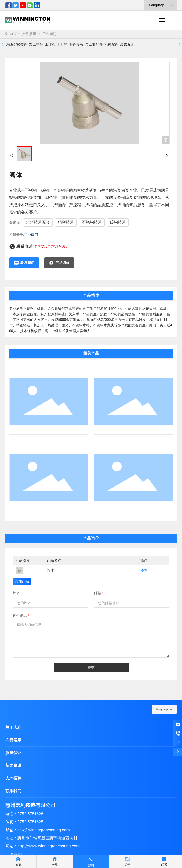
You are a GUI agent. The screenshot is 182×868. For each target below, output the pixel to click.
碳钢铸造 (118, 222)
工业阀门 (49, 34)
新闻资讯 (13, 766)
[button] (2, 44)
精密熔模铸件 (17, 44)
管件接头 (76, 44)
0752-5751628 (51, 247)
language (162, 709)
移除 (144, 570)
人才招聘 (13, 778)
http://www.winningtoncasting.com (49, 846)
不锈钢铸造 (92, 222)
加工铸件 (36, 44)
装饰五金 (127, 44)
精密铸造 (66, 222)
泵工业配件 (94, 44)
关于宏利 (13, 727)
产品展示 (29, 34)
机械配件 (111, 44)
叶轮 (64, 44)
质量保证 (13, 753)
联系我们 (13, 791)
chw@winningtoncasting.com (44, 830)
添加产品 (22, 581)
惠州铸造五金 (38, 222)
